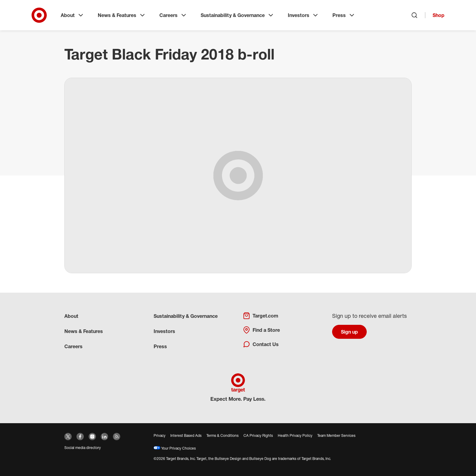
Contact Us (261, 344)
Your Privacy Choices (175, 448)
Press (344, 15)
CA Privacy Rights (258, 435)
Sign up (349, 332)
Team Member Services (336, 435)
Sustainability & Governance (238, 15)
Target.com (260, 316)
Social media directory (83, 448)
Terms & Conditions (223, 435)
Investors (303, 15)
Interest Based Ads (186, 435)
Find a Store (261, 330)
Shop (439, 15)
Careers (173, 15)
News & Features (122, 15)
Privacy (160, 435)
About (73, 15)
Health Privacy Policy (295, 435)
